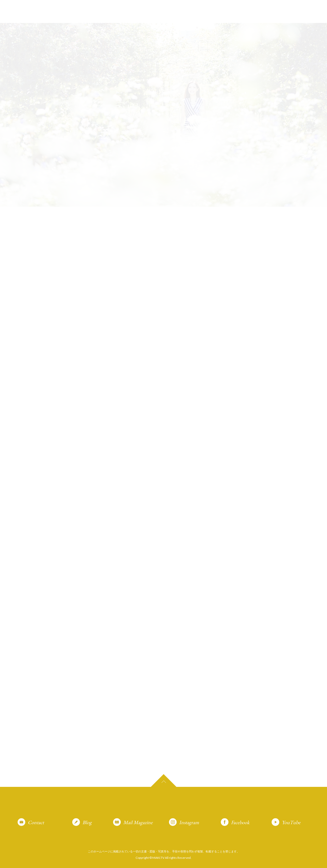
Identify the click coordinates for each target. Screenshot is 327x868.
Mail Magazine (138, 822)
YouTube (291, 822)
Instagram (189, 822)
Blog (87, 822)
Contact (36, 822)
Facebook (240, 822)
